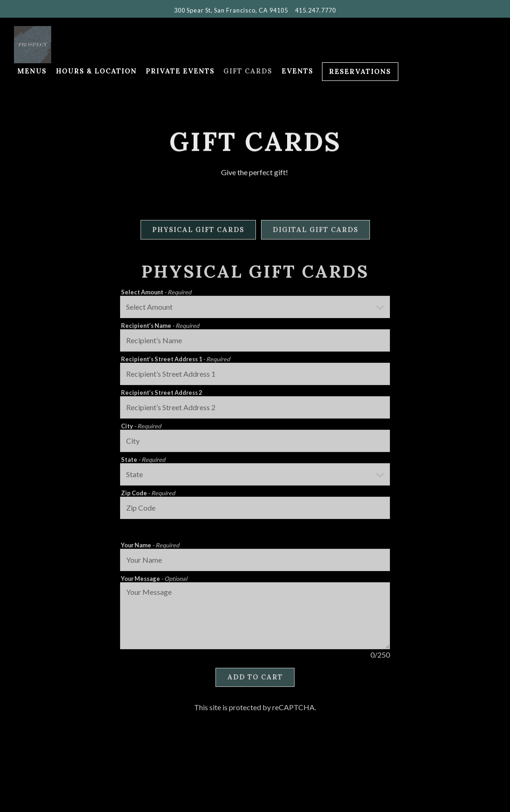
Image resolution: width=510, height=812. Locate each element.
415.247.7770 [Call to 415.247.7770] (315, 10)
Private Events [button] (180, 71)
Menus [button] (32, 71)
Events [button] (297, 71)
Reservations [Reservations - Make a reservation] (360, 72)
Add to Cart (255, 679)
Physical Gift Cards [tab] (198, 231)
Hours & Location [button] (96, 71)
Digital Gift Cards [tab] (315, 231)
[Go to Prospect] (231, 10)
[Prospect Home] (65, 44)
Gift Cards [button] (248, 71)
